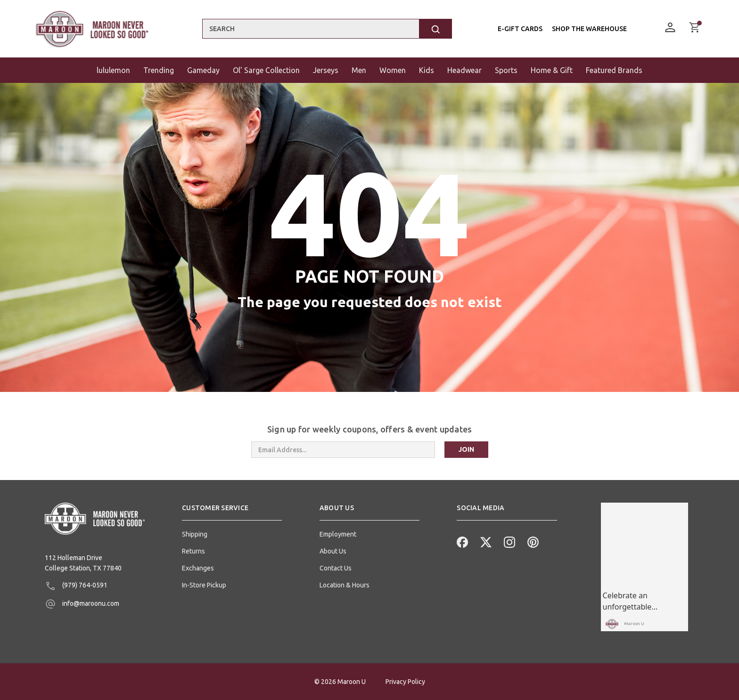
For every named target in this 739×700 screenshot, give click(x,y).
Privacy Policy (405, 682)
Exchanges (198, 568)
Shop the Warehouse (589, 29)
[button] (232, 512)
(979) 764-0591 (76, 586)
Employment (338, 534)
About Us (333, 551)
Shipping (195, 534)
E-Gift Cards (520, 29)
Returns (193, 551)
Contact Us (336, 568)
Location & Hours (345, 585)
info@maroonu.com (82, 604)
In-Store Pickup (204, 585)
